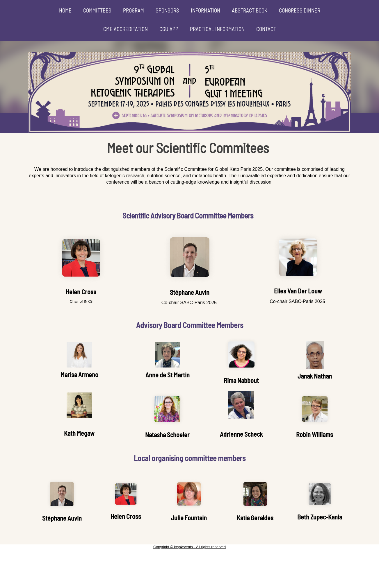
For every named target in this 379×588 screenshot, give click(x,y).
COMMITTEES (97, 10)
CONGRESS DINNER (300, 10)
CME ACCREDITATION (126, 29)
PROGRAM (134, 10)
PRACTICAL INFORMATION (217, 29)
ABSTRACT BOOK (250, 10)
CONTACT (266, 29)
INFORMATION (205, 10)
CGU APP (169, 29)
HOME (65, 10)
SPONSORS (167, 10)
